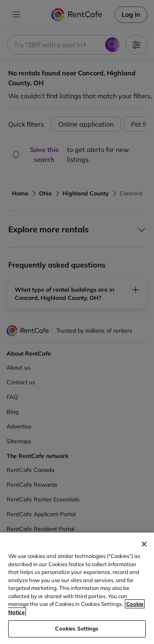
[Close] (144, 544)
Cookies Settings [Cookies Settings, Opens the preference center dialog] (77, 628)
